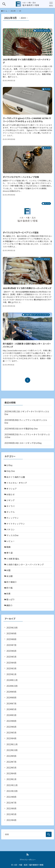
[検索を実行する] (49, 834)
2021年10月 (12, 791)
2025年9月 (11, 633)
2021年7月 (11, 803)
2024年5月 (11, 709)
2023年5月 (11, 733)
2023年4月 (11, 738)
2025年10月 (12, 628)
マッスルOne (12, 535)
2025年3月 (11, 668)
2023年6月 (11, 727)
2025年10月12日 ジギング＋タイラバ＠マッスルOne (27, 413)
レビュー (11, 541)
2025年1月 (11, 674)
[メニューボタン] (51, 4)
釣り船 (10, 588)
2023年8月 (11, 721)
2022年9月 (11, 756)
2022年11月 (12, 744)
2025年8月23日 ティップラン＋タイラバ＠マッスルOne (27, 436)
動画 (9, 547)
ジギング (11, 500)
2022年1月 (11, 779)
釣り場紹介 (12, 582)
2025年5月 (11, 657)
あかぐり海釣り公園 (16, 477)
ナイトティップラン (16, 524)
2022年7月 (11, 762)
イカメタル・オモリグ (17, 483)
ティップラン (13, 518)
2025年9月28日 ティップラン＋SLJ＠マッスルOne (26, 421)
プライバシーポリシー (28, 860)
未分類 (10, 576)
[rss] (28, 854)
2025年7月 (11, 645)
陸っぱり (11, 599)
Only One (11, 471)
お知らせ (11, 494)
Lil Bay (9, 465)
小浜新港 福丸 (13, 559)
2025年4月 (11, 663)
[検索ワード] (28, 834)
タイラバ (11, 506)
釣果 (9, 594)
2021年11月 (12, 785)
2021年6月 (11, 808)
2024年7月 (11, 703)
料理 (9, 570)
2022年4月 (11, 773)
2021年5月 (11, 814)
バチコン (11, 529)
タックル (11, 512)
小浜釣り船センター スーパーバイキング (25, 564)
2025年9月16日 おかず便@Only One (21, 429)
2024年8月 (11, 697)
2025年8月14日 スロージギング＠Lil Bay (23, 443)
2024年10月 (12, 686)
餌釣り (10, 605)
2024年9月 (11, 692)
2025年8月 (11, 639)
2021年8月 (11, 797)
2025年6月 (11, 651)
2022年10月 (12, 750)
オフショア (12, 489)
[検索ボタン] (4, 4)
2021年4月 (11, 820)
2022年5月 (11, 768)
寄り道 (10, 553)
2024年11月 (12, 680)
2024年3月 (11, 715)
